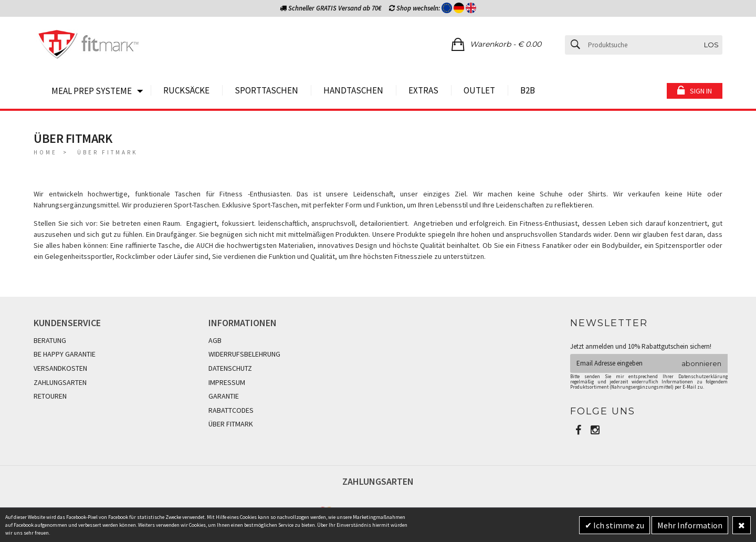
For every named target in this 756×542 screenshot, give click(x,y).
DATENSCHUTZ (230, 368)
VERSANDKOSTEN (60, 368)
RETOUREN (50, 396)
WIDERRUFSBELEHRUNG (244, 354)
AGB (215, 340)
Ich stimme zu (618, 525)
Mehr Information (690, 525)
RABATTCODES (231, 410)
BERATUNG (50, 340)
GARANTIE (224, 396)
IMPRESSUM (227, 382)
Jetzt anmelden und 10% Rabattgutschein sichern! (641, 346)
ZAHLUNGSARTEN (60, 382)
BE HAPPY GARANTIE (65, 354)
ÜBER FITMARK (231, 424)
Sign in (701, 91)
